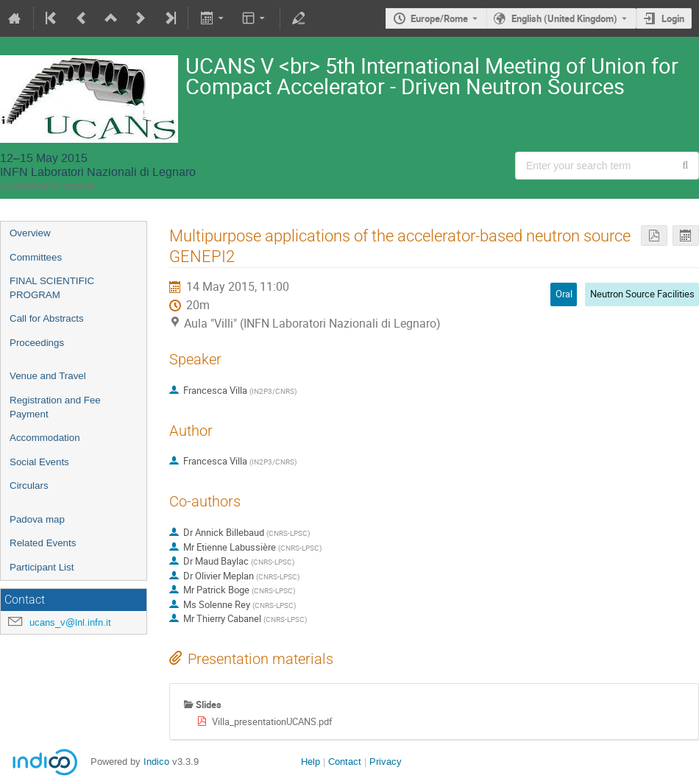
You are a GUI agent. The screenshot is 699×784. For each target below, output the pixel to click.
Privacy (386, 762)
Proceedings (37, 343)
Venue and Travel (48, 376)
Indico (156, 762)
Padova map (37, 519)
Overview (30, 233)
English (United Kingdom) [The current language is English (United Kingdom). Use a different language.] (564, 18)
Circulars (29, 485)
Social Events (39, 462)
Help (311, 762)
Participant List (42, 567)
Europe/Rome (439, 18)
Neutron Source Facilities (642, 294)
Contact (345, 762)
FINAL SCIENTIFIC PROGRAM (52, 288)
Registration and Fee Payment (55, 407)
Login (673, 18)
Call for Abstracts (47, 318)
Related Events (43, 543)
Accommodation (45, 438)
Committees (36, 257)
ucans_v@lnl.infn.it (70, 622)
